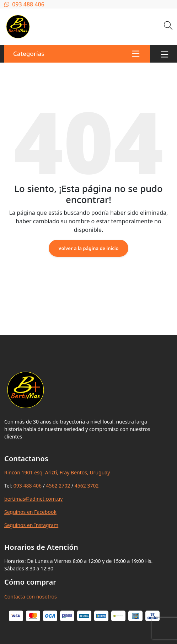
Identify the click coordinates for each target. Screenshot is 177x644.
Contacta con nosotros (31, 597)
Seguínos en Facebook (30, 512)
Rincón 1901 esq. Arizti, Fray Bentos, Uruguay (57, 472)
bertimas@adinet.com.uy (33, 499)
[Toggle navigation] (165, 54)
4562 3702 (87, 486)
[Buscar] (168, 26)
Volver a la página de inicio (89, 248)
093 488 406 (24, 4)
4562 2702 (58, 486)
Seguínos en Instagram (31, 525)
